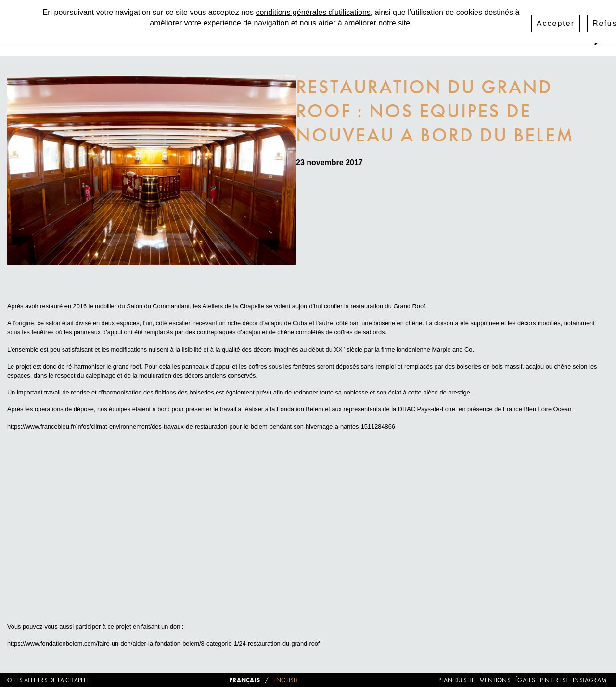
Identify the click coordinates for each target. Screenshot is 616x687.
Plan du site (456, 680)
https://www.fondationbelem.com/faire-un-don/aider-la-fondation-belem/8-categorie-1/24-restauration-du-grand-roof (163, 643)
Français (245, 680)
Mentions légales (507, 680)
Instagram (590, 680)
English (286, 680)
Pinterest (554, 680)
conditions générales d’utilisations (313, 12)
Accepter (556, 23)
